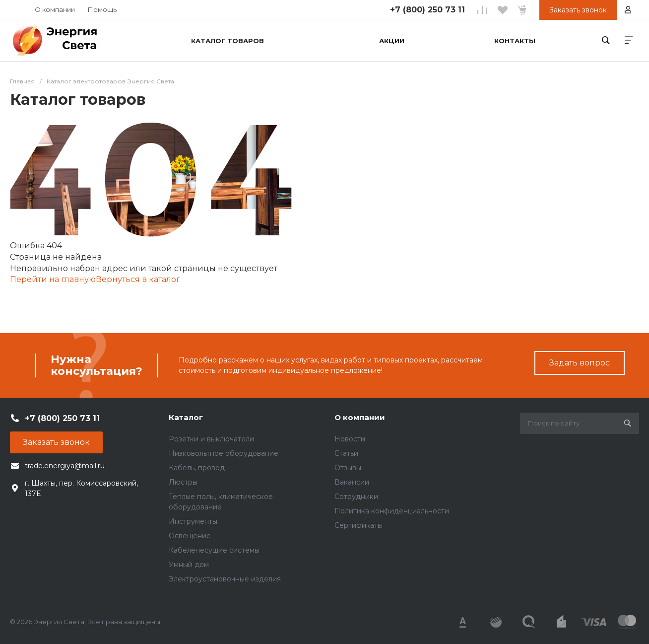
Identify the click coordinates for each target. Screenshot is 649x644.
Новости (350, 439)
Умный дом (189, 565)
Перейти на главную (53, 279)
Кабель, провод (197, 468)
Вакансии (352, 482)
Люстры (183, 482)
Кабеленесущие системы (214, 550)
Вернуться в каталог (138, 279)
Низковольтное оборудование (224, 453)
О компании (55, 9)
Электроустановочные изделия (225, 579)
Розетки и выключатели (211, 439)
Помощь (102, 9)
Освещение (190, 536)
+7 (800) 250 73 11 (427, 10)
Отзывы (348, 468)
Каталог (186, 417)
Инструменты (193, 521)
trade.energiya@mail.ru (65, 466)
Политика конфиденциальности (392, 511)
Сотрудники (356, 497)
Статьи (346, 453)
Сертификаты (358, 525)
